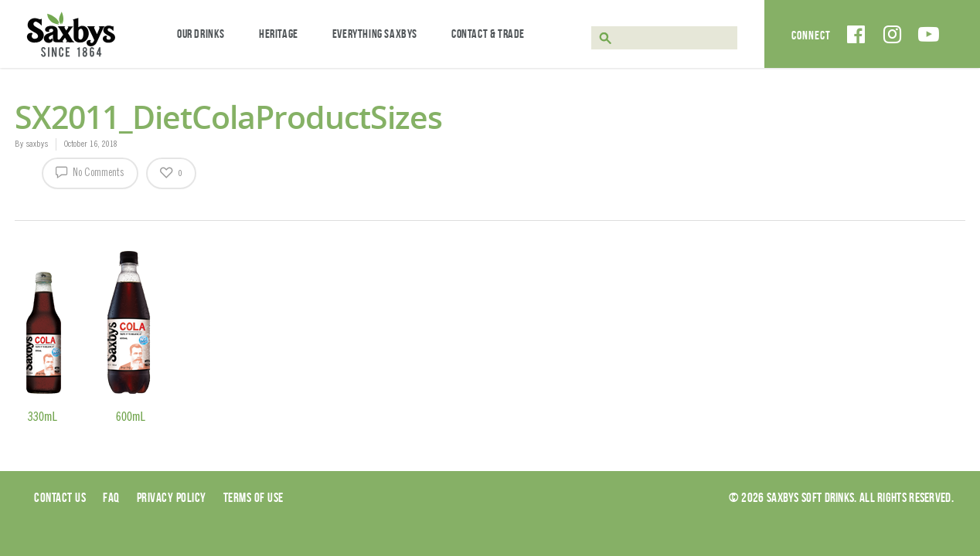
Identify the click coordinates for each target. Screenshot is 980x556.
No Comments (90, 171)
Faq (111, 497)
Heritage (279, 34)
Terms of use (254, 497)
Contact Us (60, 497)
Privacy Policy (172, 497)
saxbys (37, 144)
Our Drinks (201, 34)
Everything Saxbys (375, 34)
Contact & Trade (488, 34)
